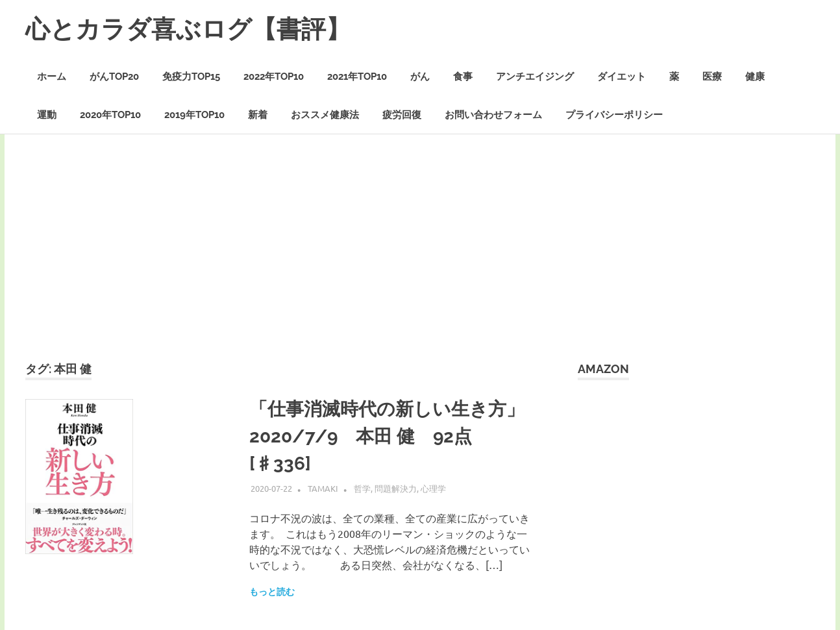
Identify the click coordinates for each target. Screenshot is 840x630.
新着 (258, 115)
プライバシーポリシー (614, 115)
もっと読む (272, 592)
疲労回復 (402, 115)
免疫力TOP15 (191, 77)
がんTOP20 (114, 77)
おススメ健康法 (325, 115)
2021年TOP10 (357, 77)
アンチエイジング (535, 77)
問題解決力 (396, 488)
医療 (712, 77)
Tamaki (323, 488)
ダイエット (622, 77)
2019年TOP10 (194, 115)
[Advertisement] (420, 263)
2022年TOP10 (274, 77)
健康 (755, 77)
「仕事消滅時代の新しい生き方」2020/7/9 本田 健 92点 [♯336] (387, 436)
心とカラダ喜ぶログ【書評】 (188, 29)
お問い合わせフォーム (493, 115)
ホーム (52, 77)
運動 (47, 115)
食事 (463, 77)
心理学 (433, 488)
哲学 (362, 488)
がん (420, 77)
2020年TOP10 (110, 115)
